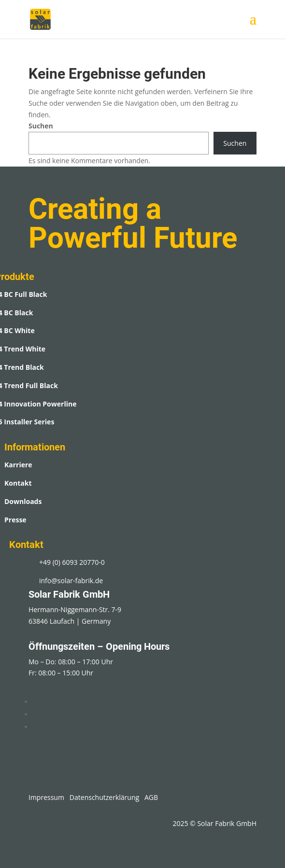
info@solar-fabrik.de (71, 581)
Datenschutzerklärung (104, 797)
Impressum (46, 797)
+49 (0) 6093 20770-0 (72, 562)
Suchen (41, 126)
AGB (151, 797)
